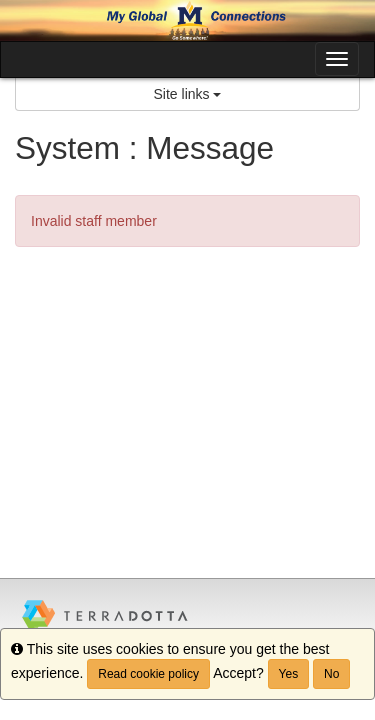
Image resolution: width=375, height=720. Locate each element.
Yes (289, 674)
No (331, 674)
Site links (188, 94)
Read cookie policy (148, 674)
